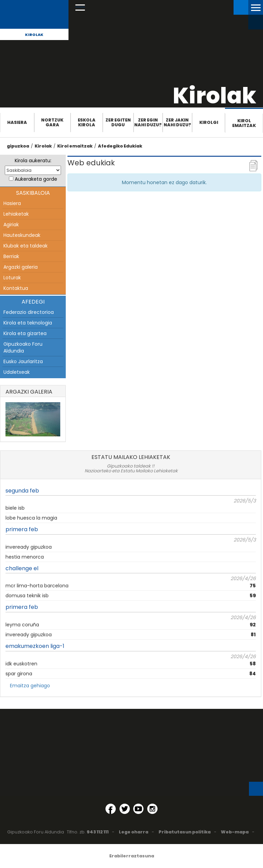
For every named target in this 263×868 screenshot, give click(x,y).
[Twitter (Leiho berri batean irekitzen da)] (125, 809)
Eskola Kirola (87, 122)
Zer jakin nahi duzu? (177, 122)
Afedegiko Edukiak (120, 146)
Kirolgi (209, 122)
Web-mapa (235, 832)
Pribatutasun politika (185, 832)
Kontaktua (16, 288)
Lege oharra (134, 832)
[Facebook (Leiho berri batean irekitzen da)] (111, 809)
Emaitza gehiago (30, 686)
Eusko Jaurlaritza (23, 361)
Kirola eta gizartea (25, 333)
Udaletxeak (17, 372)
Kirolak (34, 35)
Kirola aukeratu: (33, 161)
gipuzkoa (18, 146)
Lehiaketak (16, 214)
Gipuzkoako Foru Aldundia (23, 347)
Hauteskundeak (22, 235)
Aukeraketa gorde (36, 179)
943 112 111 (98, 832)
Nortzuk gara (52, 122)
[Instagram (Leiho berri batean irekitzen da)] (152, 809)
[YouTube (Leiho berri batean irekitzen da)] (138, 809)
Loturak (12, 278)
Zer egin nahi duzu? (148, 122)
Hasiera (17, 122)
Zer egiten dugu (118, 122)
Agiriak (11, 225)
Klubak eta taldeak (26, 246)
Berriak (11, 256)
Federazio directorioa (29, 312)
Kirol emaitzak (244, 123)
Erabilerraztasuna (132, 856)
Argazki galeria (21, 267)
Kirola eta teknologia (28, 323)
